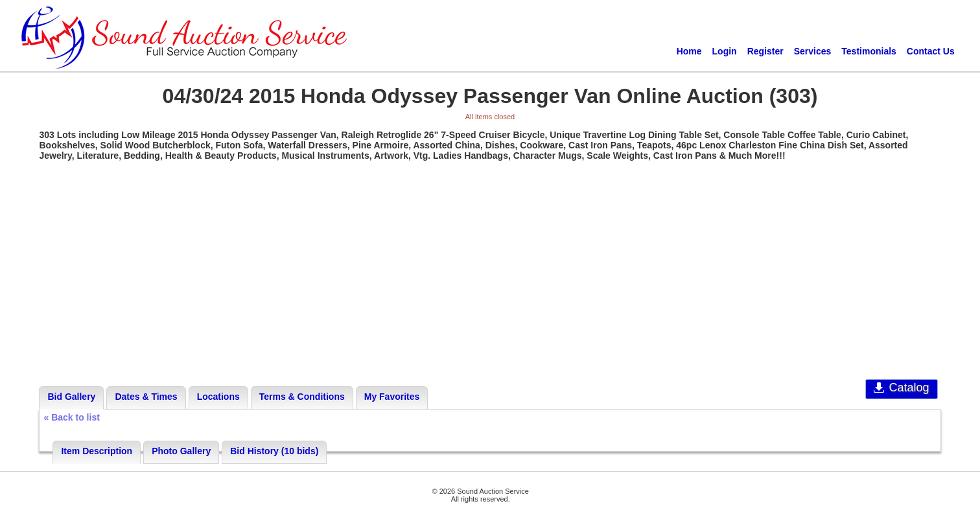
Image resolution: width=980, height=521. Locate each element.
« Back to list (71, 417)
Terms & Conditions (302, 397)
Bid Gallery (71, 397)
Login (725, 51)
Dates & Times (146, 397)
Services (813, 51)
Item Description (97, 451)
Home (689, 51)
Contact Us (931, 51)
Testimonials (869, 51)
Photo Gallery (181, 451)
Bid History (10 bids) (274, 451)
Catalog (901, 388)
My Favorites (392, 397)
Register (765, 51)
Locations (218, 397)
